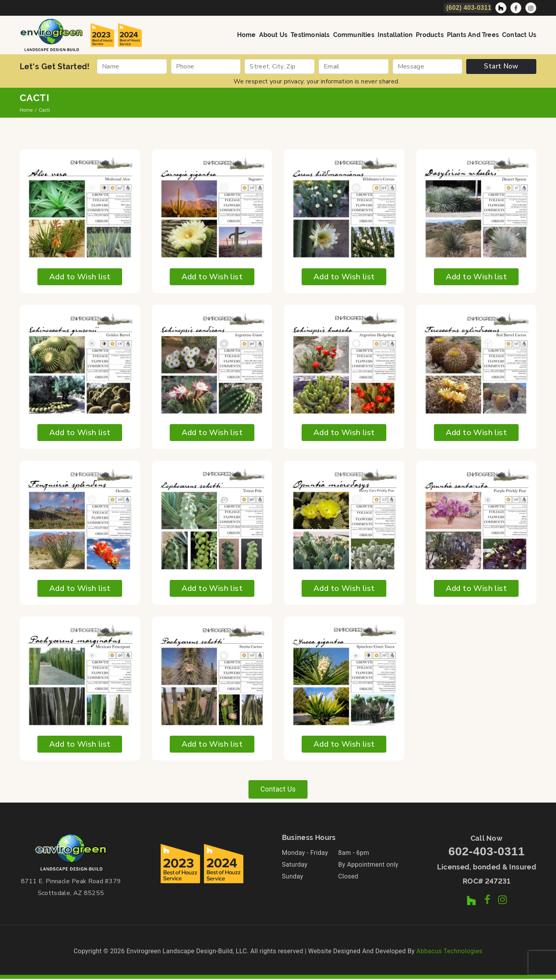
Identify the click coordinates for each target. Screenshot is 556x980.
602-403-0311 (487, 852)
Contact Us (519, 35)
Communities (354, 35)
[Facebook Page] (516, 8)
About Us (273, 35)
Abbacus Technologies (449, 952)
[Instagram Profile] (531, 8)
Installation (395, 35)
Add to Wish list (80, 277)
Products (430, 35)
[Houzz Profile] (501, 8)
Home (246, 35)
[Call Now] (468, 8)
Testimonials (310, 35)
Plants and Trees (473, 35)
